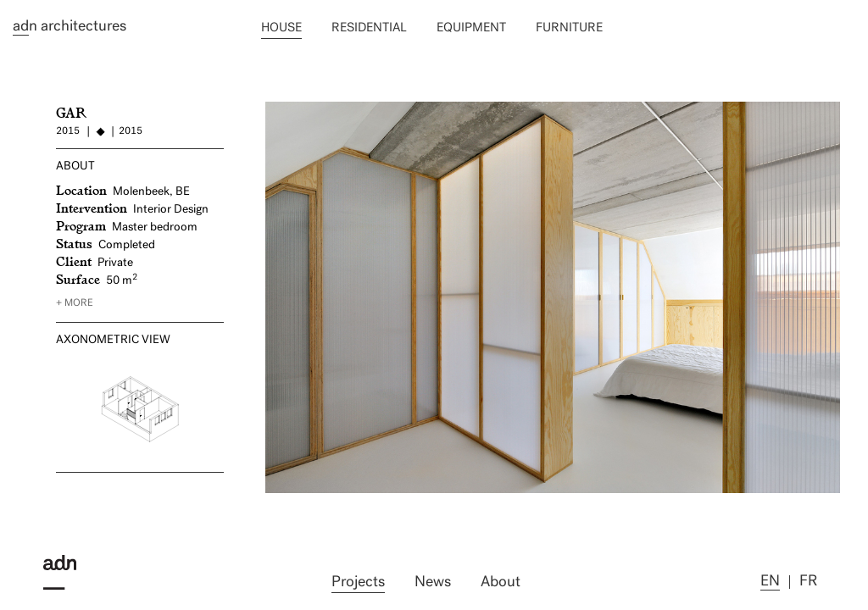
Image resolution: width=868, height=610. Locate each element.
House (281, 28)
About (501, 582)
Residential (369, 28)
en (770, 582)
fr (808, 582)
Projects (358, 582)
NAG (280, 109)
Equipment (471, 28)
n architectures (70, 27)
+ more (75, 303)
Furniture (569, 28)
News (433, 582)
